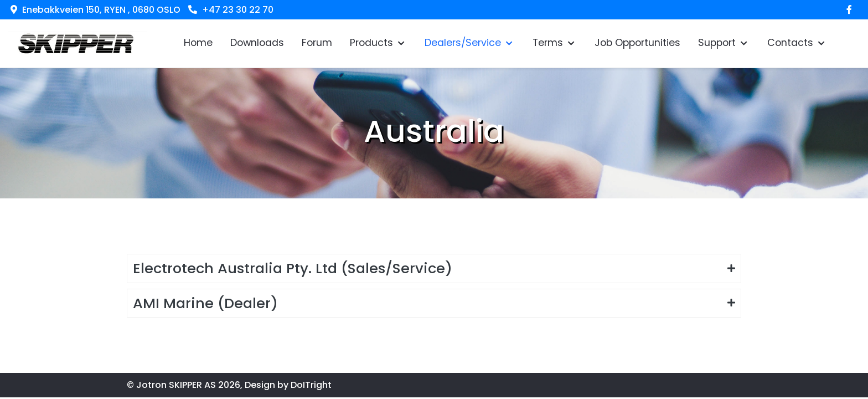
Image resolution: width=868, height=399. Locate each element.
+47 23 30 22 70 (238, 10)
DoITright (311, 385)
